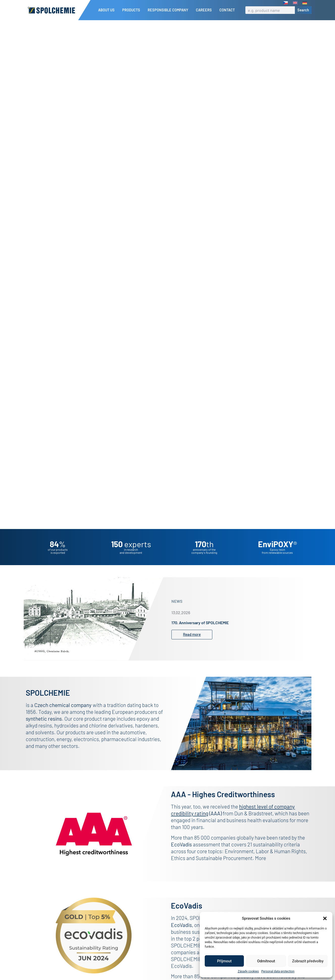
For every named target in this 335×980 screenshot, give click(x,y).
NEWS (177, 610)
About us (108, 10)
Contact (227, 10)
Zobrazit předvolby (308, 961)
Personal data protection (278, 971)
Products (132, 10)
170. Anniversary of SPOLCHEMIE (200, 631)
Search (303, 10)
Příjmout (224, 961)
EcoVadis (181, 933)
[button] (325, 918)
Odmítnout (266, 961)
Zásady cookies (248, 971)
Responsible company (169, 10)
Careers (205, 10)
